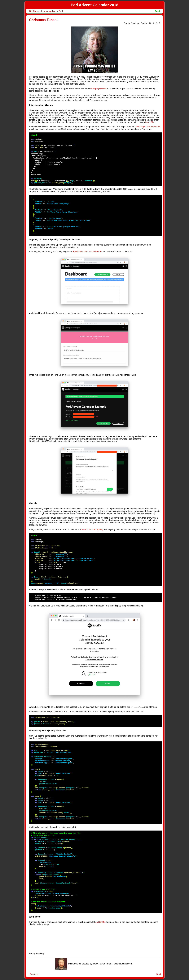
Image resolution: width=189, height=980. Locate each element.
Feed (157, 11)
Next (159, 974)
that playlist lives (99, 88)
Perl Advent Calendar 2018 (94, 5)
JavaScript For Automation (147, 127)
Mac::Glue (150, 122)
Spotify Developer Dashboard (87, 251)
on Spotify (100, 922)
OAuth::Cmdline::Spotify (92, 529)
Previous (34, 974)
